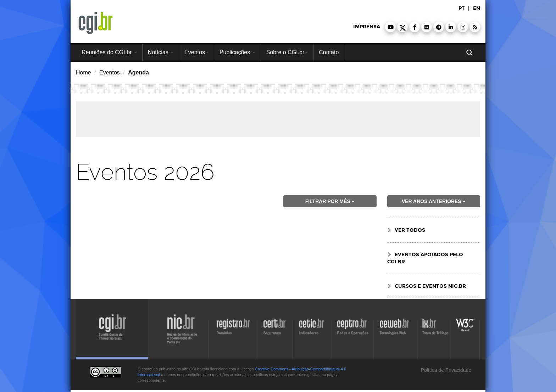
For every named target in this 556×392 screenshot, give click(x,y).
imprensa (367, 27)
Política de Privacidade (445, 370)
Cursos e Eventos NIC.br (430, 286)
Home (84, 72)
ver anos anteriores (434, 201)
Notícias (161, 52)
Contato (329, 52)
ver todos (410, 230)
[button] (390, 27)
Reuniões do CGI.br (109, 52)
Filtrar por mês (330, 201)
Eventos (196, 52)
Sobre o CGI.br (287, 52)
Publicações (237, 52)
